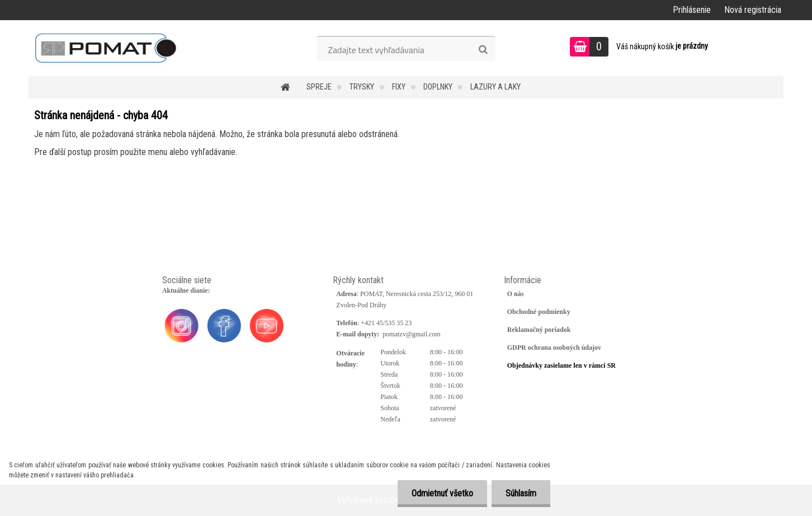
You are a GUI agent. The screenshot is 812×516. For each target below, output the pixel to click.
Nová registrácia (753, 10)
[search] (483, 50)
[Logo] (105, 48)
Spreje (319, 87)
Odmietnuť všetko (442, 493)
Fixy (399, 87)
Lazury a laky (495, 87)
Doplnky (438, 87)
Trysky (362, 87)
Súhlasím (521, 493)
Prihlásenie (692, 10)
